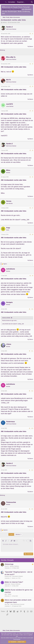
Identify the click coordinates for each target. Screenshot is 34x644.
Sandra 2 (5, 22)
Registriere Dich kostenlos (12, 9)
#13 (32, 428)
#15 (32, 509)
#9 (33, 276)
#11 (32, 351)
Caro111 (7, 566)
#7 (33, 208)
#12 (32, 391)
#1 (33, 34)
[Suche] (32, 2)
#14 (32, 470)
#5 (33, 150)
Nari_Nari (7, 604)
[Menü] (2, 2)
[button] (3, 541)
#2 (33, 64)
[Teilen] (30, 34)
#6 (33, 177)
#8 (33, 234)
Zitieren (31, 46)
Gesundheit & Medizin (17, 576)
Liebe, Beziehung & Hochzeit (17, 604)
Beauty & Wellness (14, 566)
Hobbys (9, 594)
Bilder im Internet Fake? (14, 582)
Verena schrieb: (6, 318)
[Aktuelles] (28, 2)
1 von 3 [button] (11, 534)
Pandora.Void (8, 576)
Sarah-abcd (8, 584)
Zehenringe (9, 564)
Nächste (19, 534)
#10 (32, 309)
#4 (33, 111)
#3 (33, 86)
